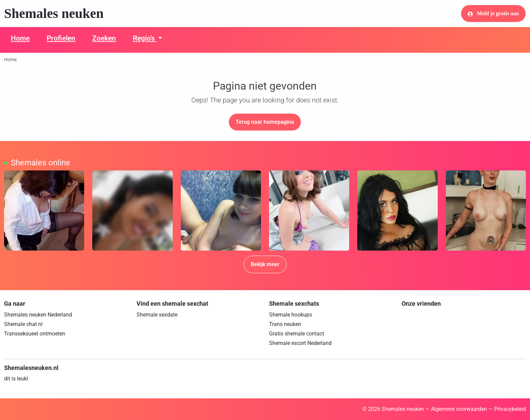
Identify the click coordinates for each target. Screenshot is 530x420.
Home (20, 38)
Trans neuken (285, 324)
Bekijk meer (265, 264)
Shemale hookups (291, 315)
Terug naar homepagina (265, 122)
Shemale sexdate (157, 315)
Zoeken (104, 38)
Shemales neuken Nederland (38, 315)
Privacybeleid (510, 409)
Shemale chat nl (23, 324)
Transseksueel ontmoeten (35, 334)
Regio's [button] (145, 38)
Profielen (61, 38)
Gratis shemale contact (297, 334)
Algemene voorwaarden (459, 409)
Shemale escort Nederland (300, 343)
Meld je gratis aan (493, 14)
